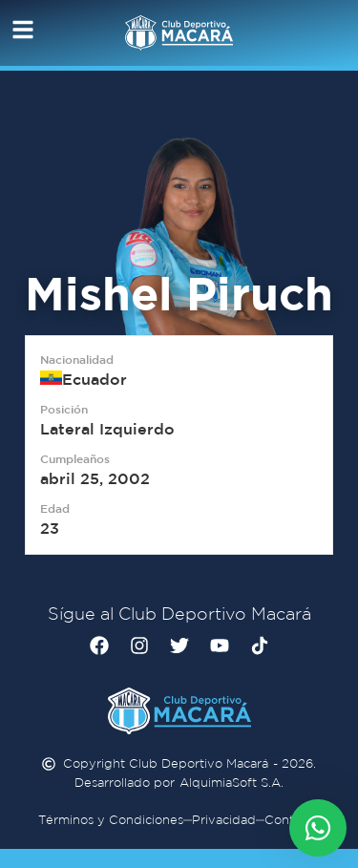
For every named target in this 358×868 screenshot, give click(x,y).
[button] (17, 30)
